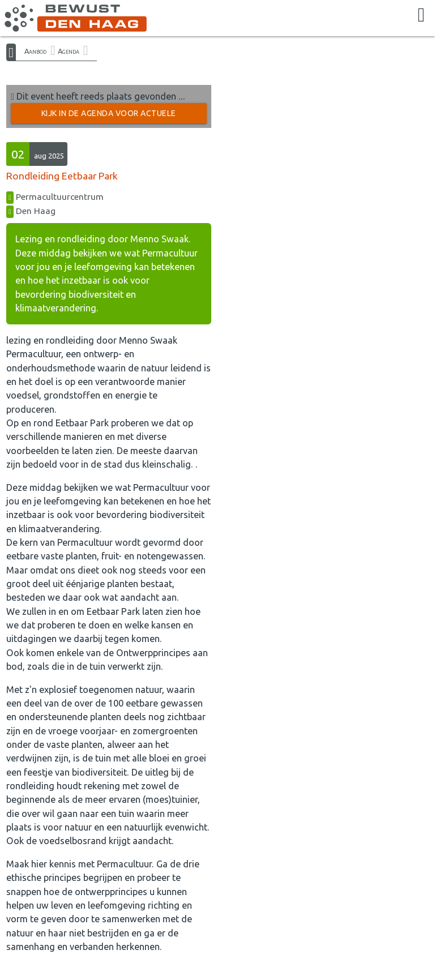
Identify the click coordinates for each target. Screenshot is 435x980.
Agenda (69, 51)
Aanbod (35, 51)
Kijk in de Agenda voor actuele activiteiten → (109, 116)
